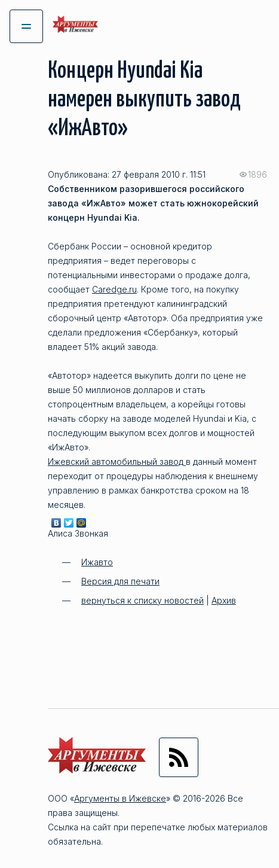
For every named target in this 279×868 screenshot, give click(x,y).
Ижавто (97, 562)
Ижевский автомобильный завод (117, 462)
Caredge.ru (114, 289)
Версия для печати (120, 581)
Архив (224, 600)
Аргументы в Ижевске (120, 798)
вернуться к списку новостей (142, 600)
